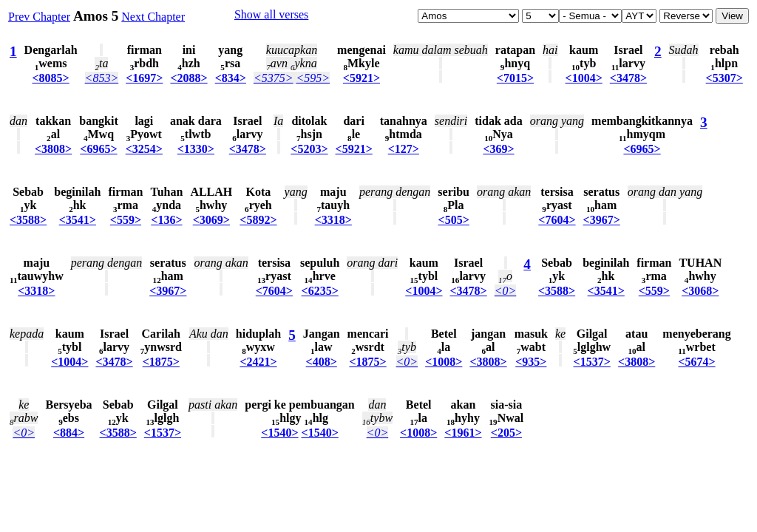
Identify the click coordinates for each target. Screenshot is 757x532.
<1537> (592, 362)
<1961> (463, 433)
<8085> (50, 78)
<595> (313, 78)
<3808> (53, 149)
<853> (102, 78)
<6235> (320, 291)
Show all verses (271, 14)
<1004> (584, 78)
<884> (69, 433)
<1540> (279, 433)
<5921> (361, 78)
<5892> (258, 220)
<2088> (189, 78)
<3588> (28, 220)
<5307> (724, 78)
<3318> (333, 220)
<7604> (557, 220)
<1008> (444, 362)
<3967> (602, 220)
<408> (322, 362)
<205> (506, 433)
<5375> (274, 78)
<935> (531, 362)
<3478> (628, 78)
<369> (498, 149)
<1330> (196, 149)
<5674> (696, 362)
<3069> (211, 220)
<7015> (515, 78)
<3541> (78, 220)
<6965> (98, 149)
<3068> (700, 291)
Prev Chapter (39, 17)
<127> (404, 149)
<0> (506, 291)
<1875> (161, 362)
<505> (454, 220)
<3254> (144, 149)
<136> (166, 220)
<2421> (258, 362)
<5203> (309, 149)
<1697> (144, 78)
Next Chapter (153, 17)
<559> (126, 220)
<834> (231, 78)
